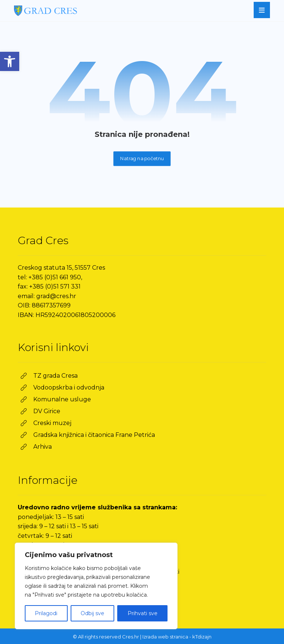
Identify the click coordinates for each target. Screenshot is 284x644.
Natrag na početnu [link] (142, 158)
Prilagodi (46, 613)
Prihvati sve (143, 613)
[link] (10, 61)
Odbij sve (92, 613)
